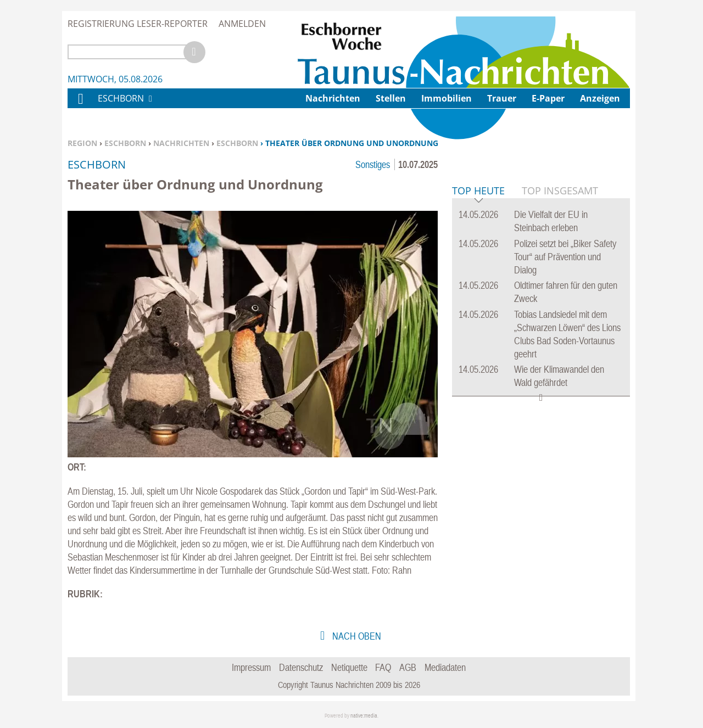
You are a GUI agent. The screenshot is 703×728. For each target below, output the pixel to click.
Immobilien (447, 98)
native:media (364, 716)
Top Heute (478, 359)
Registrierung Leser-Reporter (138, 24)
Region (82, 143)
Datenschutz (301, 667)
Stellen (391, 98)
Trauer (502, 98)
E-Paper (548, 98)
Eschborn (125, 143)
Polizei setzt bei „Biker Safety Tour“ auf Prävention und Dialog (565, 425)
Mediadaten (445, 667)
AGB (408, 667)
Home (80, 106)
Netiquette (349, 667)
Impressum (251, 667)
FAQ (383, 667)
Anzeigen (600, 98)
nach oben (356, 636)
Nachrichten (181, 143)
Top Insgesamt (560, 359)
